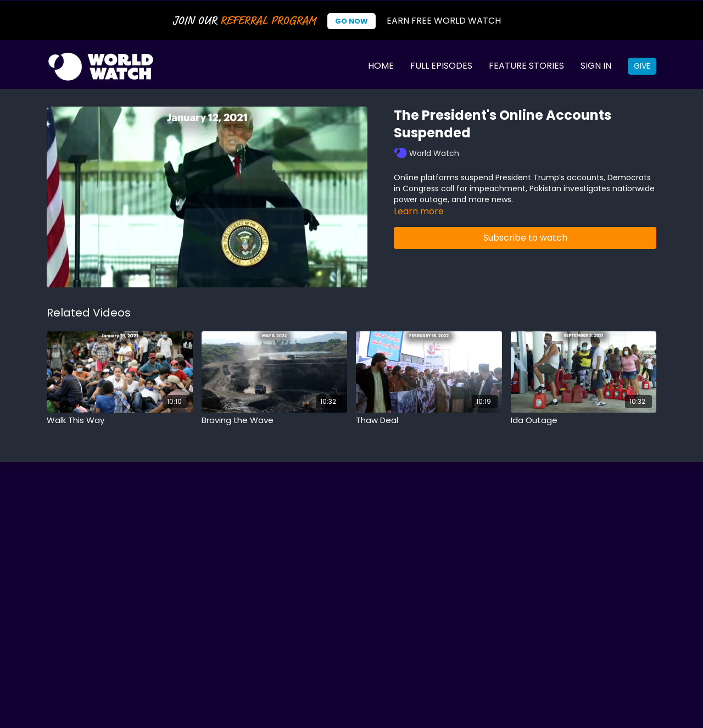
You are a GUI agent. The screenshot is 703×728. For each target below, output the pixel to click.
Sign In (596, 66)
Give (642, 66)
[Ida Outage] (584, 421)
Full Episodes (441, 66)
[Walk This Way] (120, 421)
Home (381, 66)
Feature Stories (526, 66)
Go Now (351, 21)
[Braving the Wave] (275, 421)
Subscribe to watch (525, 238)
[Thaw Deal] (429, 421)
